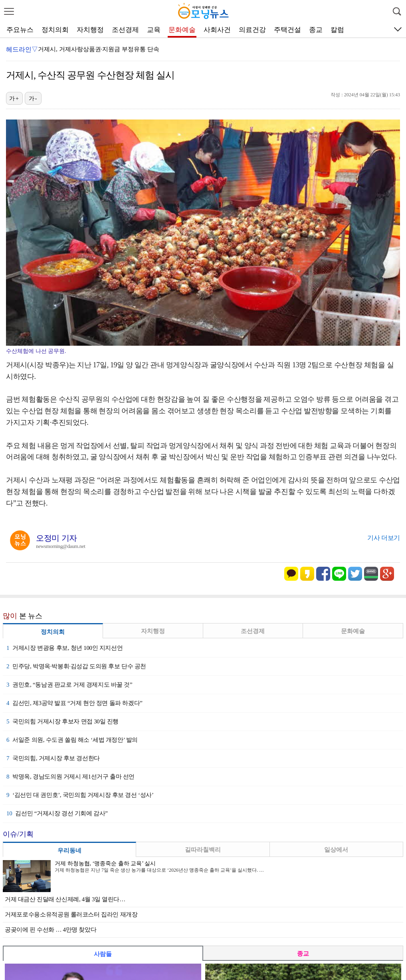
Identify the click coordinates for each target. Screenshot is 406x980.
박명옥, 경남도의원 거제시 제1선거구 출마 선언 (70, 777)
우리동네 (69, 851)
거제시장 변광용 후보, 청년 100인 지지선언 (64, 648)
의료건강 (252, 30)
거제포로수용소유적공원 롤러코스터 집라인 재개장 (71, 914)
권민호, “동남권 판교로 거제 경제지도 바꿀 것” (69, 685)
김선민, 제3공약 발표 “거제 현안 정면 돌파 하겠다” (74, 703)
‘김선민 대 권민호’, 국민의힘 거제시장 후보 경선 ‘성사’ (80, 795)
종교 (316, 30)
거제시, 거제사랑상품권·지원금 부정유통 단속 (99, 49)
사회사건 (217, 30)
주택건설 (287, 30)
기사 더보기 (384, 538)
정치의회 (55, 30)
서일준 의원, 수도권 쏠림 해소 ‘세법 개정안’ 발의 (72, 740)
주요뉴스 (20, 30)
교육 (154, 30)
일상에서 (336, 850)
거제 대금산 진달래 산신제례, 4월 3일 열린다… (65, 899)
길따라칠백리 (203, 850)
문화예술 (182, 30)
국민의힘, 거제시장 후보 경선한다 (53, 758)
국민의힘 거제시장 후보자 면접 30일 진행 (62, 721)
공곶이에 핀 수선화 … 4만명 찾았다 (51, 930)
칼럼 (337, 30)
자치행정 (90, 30)
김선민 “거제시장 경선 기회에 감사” (57, 813)
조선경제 (125, 30)
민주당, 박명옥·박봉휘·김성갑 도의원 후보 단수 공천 (76, 666)
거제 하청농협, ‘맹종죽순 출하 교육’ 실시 (105, 863)
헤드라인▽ (22, 49)
